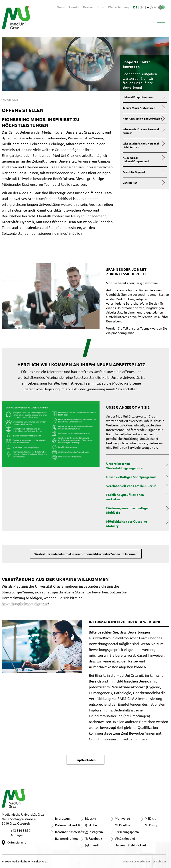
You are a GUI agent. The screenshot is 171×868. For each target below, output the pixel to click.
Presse (88, 7)
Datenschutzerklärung (71, 825)
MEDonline (122, 825)
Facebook (94, 838)
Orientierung (17, 842)
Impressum (63, 818)
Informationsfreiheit (70, 832)
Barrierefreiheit (67, 838)
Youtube (91, 825)
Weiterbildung (118, 7)
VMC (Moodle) (125, 838)
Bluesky (90, 818)
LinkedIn (93, 845)
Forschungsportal (127, 832)
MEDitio (151, 818)
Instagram (94, 832)
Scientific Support (144, 172)
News (61, 7)
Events (74, 7)
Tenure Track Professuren (144, 108)
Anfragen (17, 835)
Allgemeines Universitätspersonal (144, 159)
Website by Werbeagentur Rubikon (144, 861)
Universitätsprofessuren (144, 97)
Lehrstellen (144, 183)
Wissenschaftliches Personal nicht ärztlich (144, 145)
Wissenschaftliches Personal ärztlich (144, 131)
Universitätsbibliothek (131, 845)
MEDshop (151, 825)
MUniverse (122, 818)
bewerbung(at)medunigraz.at (25, 603)
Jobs (100, 7)
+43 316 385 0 (21, 830)
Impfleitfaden (85, 760)
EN (141, 7)
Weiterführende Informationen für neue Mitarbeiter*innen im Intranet (86, 554)
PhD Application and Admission (144, 118)
